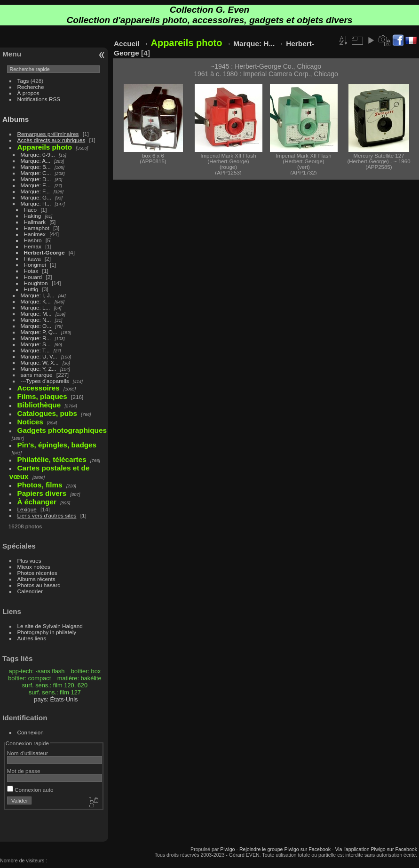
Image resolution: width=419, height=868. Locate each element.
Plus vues (29, 561)
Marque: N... (36, 320)
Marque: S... (36, 344)
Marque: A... (36, 161)
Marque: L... (36, 307)
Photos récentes (37, 573)
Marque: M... (36, 314)
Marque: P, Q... (39, 332)
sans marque (37, 375)
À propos (28, 93)
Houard (33, 277)
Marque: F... (35, 191)
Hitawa (32, 259)
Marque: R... (36, 338)
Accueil (127, 44)
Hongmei (35, 265)
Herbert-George (44, 252)
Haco (30, 210)
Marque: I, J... (38, 295)
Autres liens (32, 638)
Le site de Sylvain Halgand (50, 626)
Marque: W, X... (40, 362)
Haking (33, 216)
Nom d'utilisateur (28, 753)
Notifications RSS (39, 99)
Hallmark (35, 222)
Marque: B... (36, 167)
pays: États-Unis (56, 699)
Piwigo (227, 849)
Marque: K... (36, 301)
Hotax (31, 271)
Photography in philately (47, 632)
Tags (23, 81)
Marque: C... (36, 173)
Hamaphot (37, 228)
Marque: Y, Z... (39, 369)
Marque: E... (36, 185)
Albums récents (36, 579)
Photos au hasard (39, 585)
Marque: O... (36, 326)
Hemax (33, 246)
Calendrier (30, 591)
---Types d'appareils (45, 381)
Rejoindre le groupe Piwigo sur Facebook (285, 849)
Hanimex (35, 234)
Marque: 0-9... (38, 155)
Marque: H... (36, 203)
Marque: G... (36, 197)
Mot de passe (24, 771)
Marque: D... (36, 179)
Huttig (31, 289)
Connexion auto (30, 790)
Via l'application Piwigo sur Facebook (376, 849)
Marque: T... (35, 350)
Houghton (36, 283)
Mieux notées (34, 567)
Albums (16, 119)
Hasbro (33, 240)
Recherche (31, 87)
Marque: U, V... (39, 356)
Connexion (31, 732)
